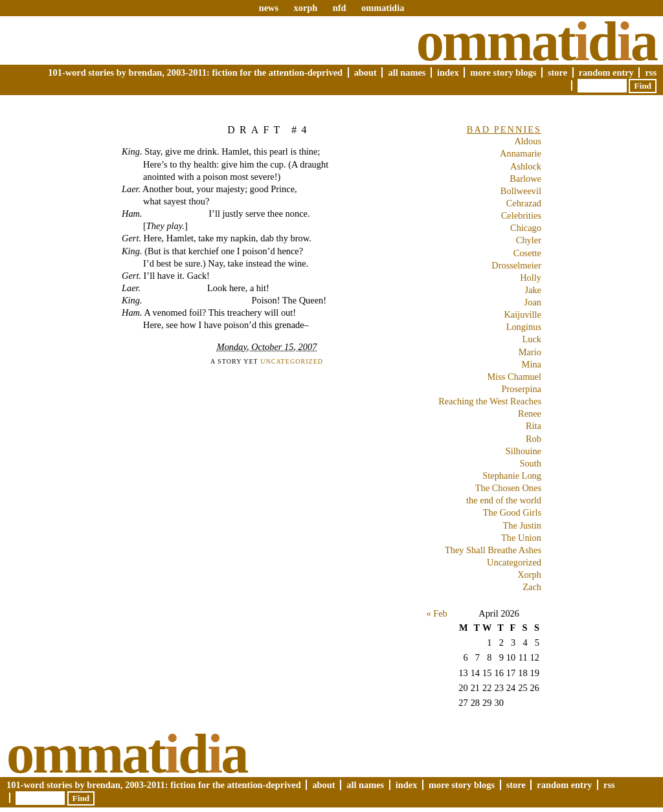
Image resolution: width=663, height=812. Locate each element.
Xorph (529, 575)
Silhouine (523, 451)
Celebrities (521, 215)
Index (448, 72)
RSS (651, 72)
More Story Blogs (503, 72)
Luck (532, 339)
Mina (532, 364)
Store (557, 72)
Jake (533, 290)
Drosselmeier (516, 265)
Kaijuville (523, 314)
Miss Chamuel (514, 377)
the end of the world (504, 500)
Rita (534, 426)
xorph (305, 8)
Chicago (526, 228)
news (269, 8)
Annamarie (521, 153)
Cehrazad (524, 203)
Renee (530, 413)
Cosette (527, 253)
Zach (532, 587)
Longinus (524, 327)
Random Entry (606, 72)
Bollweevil (521, 191)
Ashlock (526, 166)
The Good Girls (512, 512)
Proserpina (521, 389)
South (530, 463)
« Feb (436, 613)
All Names (407, 72)
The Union (521, 538)
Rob (534, 439)
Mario (530, 352)
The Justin (522, 525)
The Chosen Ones (508, 488)
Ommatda (536, 41)
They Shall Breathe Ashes (493, 550)
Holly (531, 278)
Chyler (529, 240)
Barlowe (525, 179)
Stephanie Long (512, 476)
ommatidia (383, 8)
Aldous (528, 141)
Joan (533, 302)
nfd (340, 8)
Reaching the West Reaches (490, 401)
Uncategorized (292, 361)
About (365, 72)
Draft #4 (269, 130)
